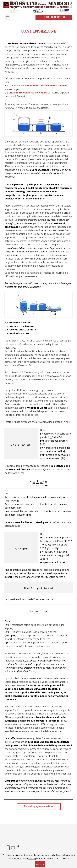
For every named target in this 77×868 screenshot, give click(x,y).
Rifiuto (32, 858)
